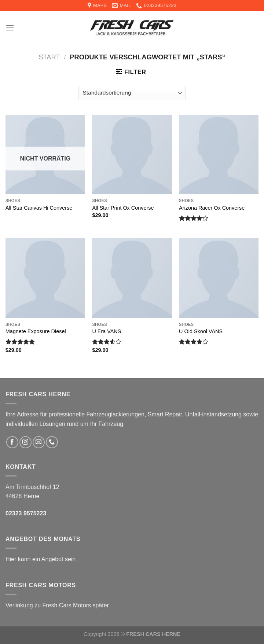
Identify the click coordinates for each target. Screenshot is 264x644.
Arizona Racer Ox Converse (212, 208)
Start (49, 57)
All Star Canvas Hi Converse (39, 208)
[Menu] (10, 28)
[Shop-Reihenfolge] (132, 93)
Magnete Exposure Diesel (36, 331)
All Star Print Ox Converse (123, 208)
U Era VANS (107, 331)
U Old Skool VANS (201, 331)
